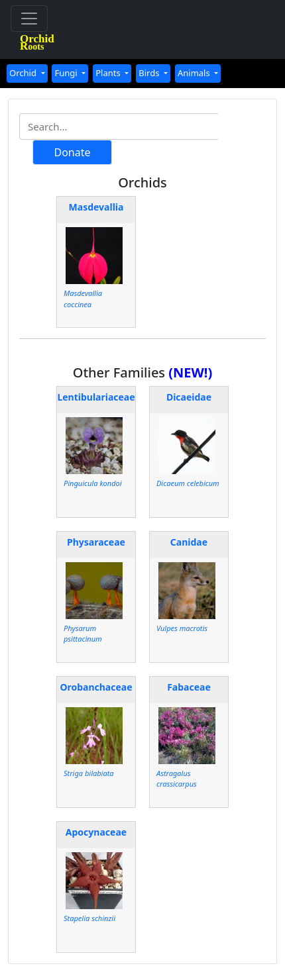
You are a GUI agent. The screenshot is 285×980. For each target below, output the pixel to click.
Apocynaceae (96, 832)
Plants (109, 73)
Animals (195, 73)
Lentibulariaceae (96, 397)
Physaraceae (96, 542)
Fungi (67, 73)
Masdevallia (96, 207)
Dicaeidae (189, 397)
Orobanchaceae (96, 687)
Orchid (24, 73)
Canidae (189, 542)
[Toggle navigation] (29, 19)
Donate (72, 152)
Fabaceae (189, 687)
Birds (150, 73)
